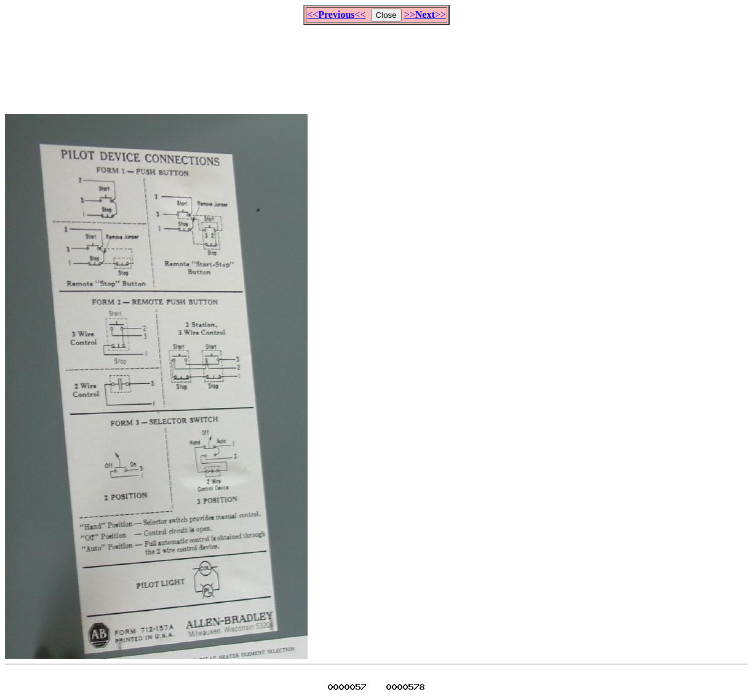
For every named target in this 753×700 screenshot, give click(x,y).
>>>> (425, 14)
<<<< (336, 14)
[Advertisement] (376, 64)
